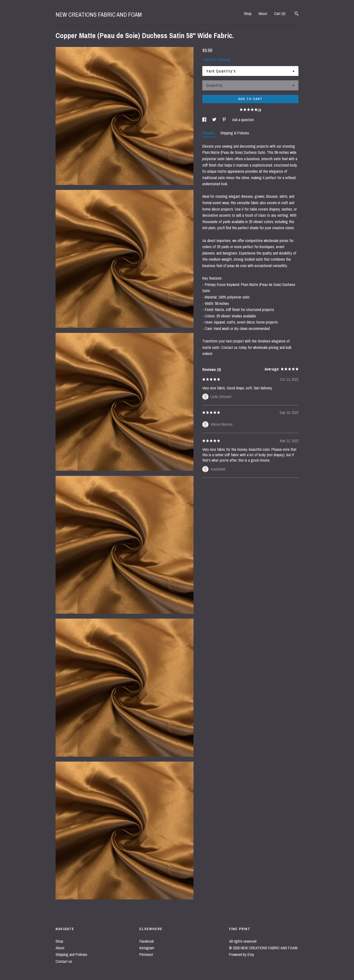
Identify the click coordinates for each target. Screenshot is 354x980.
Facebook (147, 941)
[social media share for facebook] (205, 120)
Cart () (280, 14)
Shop (248, 14)
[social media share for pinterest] (225, 120)
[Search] (297, 14)
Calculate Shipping (216, 59)
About (263, 14)
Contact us (64, 961)
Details (209, 133)
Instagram (147, 948)
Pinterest (146, 954)
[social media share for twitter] (215, 120)
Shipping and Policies (71, 954)
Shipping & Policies (235, 133)
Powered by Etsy (242, 954)
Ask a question (243, 120)
